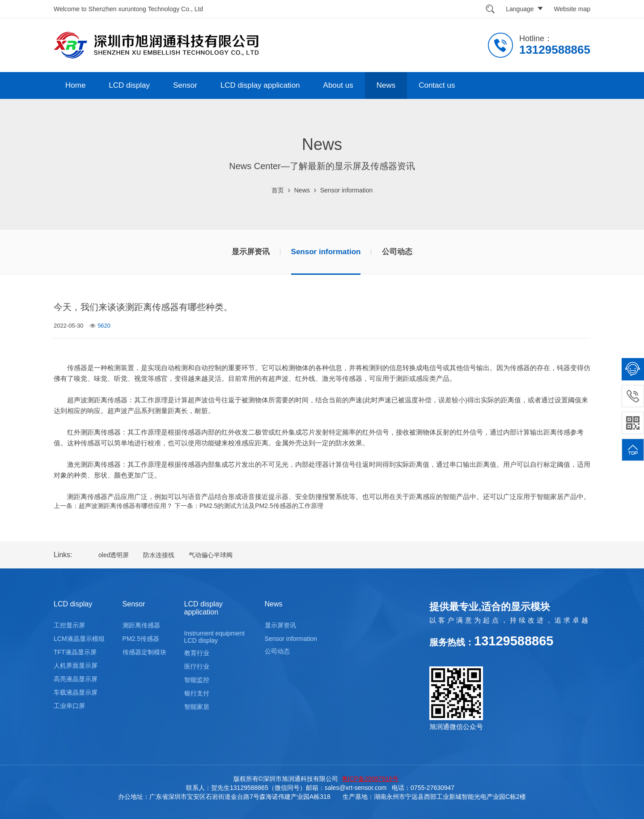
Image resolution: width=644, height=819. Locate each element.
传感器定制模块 (144, 652)
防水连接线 (159, 555)
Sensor (185, 85)
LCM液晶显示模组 (79, 639)
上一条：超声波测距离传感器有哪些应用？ (113, 506)
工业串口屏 (69, 706)
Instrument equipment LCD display (214, 637)
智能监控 (197, 680)
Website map (572, 9)
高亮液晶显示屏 (76, 679)
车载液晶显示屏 (76, 692)
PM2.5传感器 (141, 639)
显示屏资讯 (251, 252)
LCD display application (260, 85)
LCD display (129, 85)
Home (75, 85)
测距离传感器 (141, 625)
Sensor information (347, 190)
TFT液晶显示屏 (75, 652)
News (386, 85)
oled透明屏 (114, 555)
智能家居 (197, 707)
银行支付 (197, 693)
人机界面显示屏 (76, 665)
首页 (278, 190)
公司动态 (397, 252)
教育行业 (197, 653)
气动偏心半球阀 (211, 555)
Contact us (437, 85)
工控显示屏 (69, 625)
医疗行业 (197, 666)
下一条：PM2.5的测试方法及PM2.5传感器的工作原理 (249, 506)
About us (338, 85)
